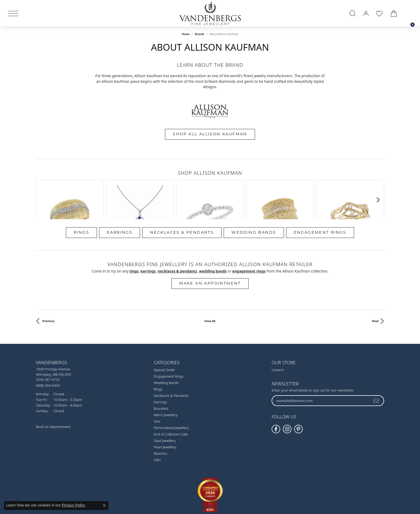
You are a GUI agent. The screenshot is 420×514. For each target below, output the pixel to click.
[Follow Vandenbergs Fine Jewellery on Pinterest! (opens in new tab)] (298, 401)
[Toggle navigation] (13, 14)
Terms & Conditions (216, 489)
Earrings (120, 204)
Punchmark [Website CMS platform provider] (219, 507)
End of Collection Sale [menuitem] (171, 406)
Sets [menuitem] (157, 393)
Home (186, 34)
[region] (210, 185)
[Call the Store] (48, 352)
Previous (48, 293)
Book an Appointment (53, 399)
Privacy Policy (184, 489)
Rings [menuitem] (158, 361)
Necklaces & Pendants (182, 204)
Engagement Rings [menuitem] (169, 348)
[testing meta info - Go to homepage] (210, 13)
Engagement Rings (320, 204)
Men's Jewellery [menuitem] (166, 387)
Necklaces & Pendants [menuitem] (171, 368)
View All (210, 293)
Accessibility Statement (255, 489)
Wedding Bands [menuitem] (166, 355)
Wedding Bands (254, 204)
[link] (410, 13)
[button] (352, 13)
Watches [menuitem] (160, 426)
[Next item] (378, 185)
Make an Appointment (210, 255)
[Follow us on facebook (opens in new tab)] (276, 401)
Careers (278, 342)
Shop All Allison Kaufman (210, 134)
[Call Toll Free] (48, 357)
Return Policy (157, 489)
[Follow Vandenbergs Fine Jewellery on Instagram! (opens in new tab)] (287, 401)
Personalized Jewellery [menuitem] (171, 400)
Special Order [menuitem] (164, 342)
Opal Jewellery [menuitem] (165, 413)
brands (200, 34)
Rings (81, 204)
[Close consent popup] (104, 505)
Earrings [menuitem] (160, 374)
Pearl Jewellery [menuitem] (165, 419)
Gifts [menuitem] (157, 432)
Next (375, 293)
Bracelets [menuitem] (161, 381)
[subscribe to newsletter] (376, 373)
